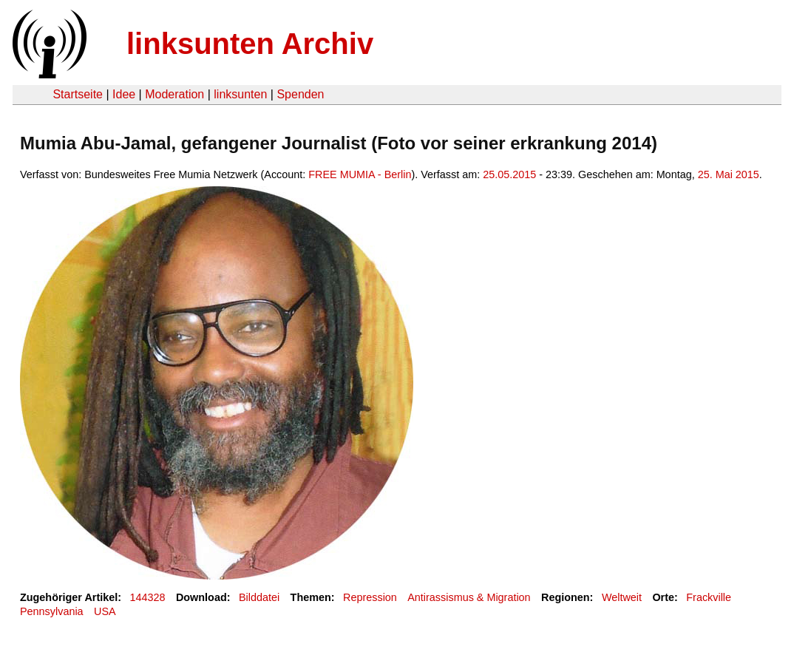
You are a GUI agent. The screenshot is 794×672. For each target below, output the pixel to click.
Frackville (709, 597)
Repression (370, 597)
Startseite (78, 94)
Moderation (174, 94)
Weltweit (622, 597)
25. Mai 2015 (729, 174)
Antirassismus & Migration (469, 597)
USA (105, 611)
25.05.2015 (509, 174)
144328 (148, 597)
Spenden (300, 94)
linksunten (240, 94)
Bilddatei (259, 597)
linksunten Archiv (250, 44)
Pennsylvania (52, 611)
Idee (124, 94)
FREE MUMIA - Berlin (360, 174)
